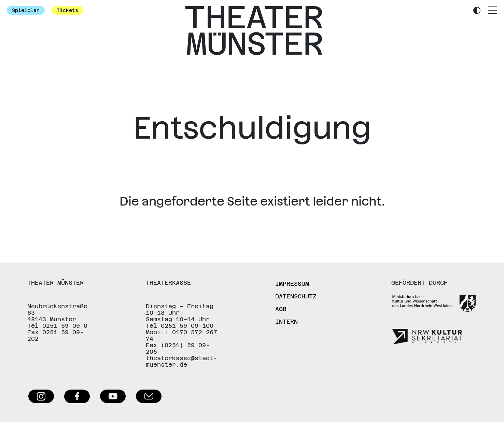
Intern (286, 322)
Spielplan (26, 10)
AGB (281, 309)
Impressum (292, 284)
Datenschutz (296, 296)
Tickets (67, 10)
